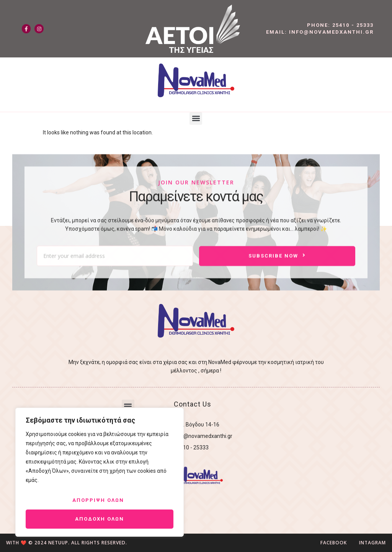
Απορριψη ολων (98, 500)
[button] (196, 118)
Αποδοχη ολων (100, 519)
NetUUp (58, 543)
